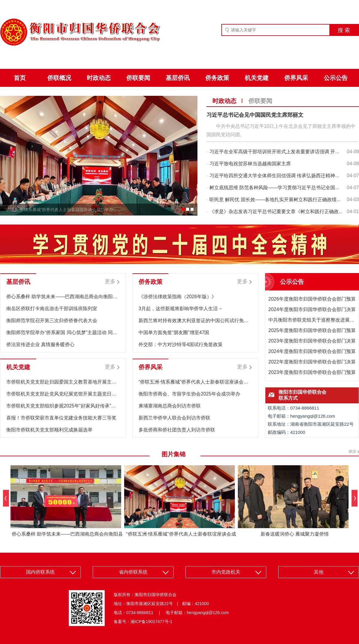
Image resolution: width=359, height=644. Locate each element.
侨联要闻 (138, 78)
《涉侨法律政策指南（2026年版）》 (177, 297)
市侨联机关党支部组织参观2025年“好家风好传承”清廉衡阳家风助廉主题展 (85, 406)
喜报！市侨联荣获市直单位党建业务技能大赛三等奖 (61, 418)
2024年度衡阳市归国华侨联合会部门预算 (312, 351)
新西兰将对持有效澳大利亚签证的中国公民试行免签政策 (198, 321)
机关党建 (257, 78)
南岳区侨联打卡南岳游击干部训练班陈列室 (52, 309)
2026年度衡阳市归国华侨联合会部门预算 (312, 299)
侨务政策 (217, 78)
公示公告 (336, 78)
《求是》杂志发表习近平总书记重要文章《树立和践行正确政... (276, 212)
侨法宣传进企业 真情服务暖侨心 (40, 344)
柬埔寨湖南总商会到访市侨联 (170, 406)
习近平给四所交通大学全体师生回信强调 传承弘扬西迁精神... (274, 176)
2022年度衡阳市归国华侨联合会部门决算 (312, 362)
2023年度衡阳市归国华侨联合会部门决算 (312, 341)
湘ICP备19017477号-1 (151, 622)
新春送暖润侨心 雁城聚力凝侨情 (295, 534)
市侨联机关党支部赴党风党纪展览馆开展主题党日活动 (64, 394)
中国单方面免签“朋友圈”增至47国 (174, 332)
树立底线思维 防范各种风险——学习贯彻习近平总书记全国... (274, 188)
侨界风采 (296, 78)
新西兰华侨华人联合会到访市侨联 (174, 418)
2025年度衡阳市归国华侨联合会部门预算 (312, 330)
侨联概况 (59, 78)
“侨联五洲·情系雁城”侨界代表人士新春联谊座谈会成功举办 (59, 210)
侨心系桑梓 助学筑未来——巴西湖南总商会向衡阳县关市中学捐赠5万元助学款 (90, 297)
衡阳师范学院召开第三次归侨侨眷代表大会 (52, 321)
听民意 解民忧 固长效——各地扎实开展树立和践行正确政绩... (275, 200)
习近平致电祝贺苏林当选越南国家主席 (250, 164)
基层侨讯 (178, 78)
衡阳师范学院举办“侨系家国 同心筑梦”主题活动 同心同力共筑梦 (74, 332)
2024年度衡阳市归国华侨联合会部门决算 (312, 309)
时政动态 (99, 78)
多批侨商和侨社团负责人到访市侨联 (177, 430)
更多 (110, 281)
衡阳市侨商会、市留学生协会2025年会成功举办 (189, 394)
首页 (20, 78)
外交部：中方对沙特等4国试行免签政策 (181, 344)
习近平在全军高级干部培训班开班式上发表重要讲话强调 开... (274, 152)
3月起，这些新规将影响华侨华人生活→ (181, 309)
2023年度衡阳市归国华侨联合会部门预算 (312, 372)
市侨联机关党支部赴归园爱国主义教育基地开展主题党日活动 (71, 382)
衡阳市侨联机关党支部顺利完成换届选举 (49, 430)
